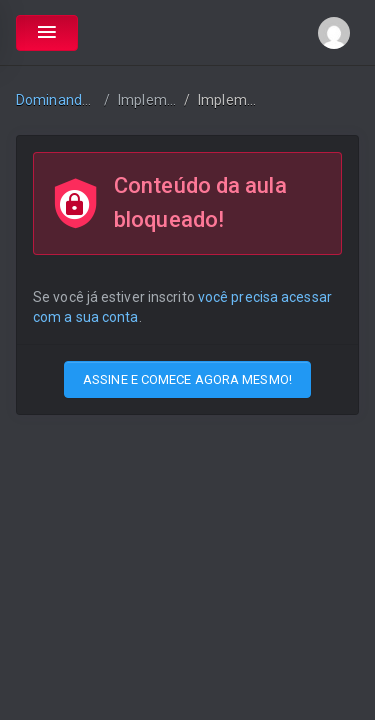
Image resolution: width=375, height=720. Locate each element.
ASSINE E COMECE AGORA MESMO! (187, 379)
